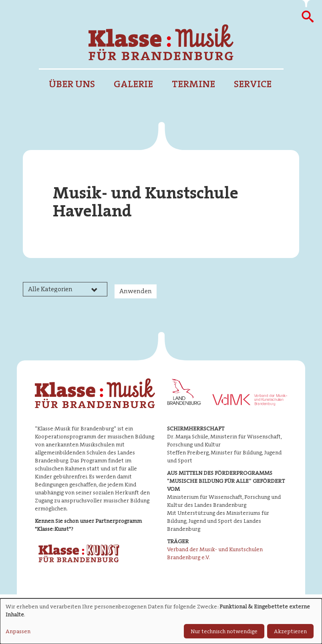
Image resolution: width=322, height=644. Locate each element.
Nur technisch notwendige (224, 631)
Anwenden (136, 291)
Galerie (133, 84)
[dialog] (161, 621)
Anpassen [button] (18, 631)
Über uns (72, 84)
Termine (193, 84)
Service (253, 84)
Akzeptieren (290, 631)
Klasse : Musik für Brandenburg (161, 42)
